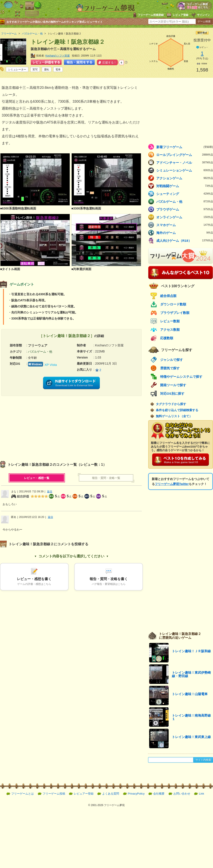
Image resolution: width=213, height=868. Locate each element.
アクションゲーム (185, 178)
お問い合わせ (182, 794)
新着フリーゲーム (185, 147)
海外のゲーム (185, 233)
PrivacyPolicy (136, 794)
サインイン (203, 15)
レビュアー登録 (84, 794)
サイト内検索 (203, 760)
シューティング (185, 194)
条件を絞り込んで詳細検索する (177, 410)
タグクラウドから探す (171, 404)
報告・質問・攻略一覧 (106, 478)
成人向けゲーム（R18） (185, 240)
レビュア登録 (181, 15)
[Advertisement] (36, 426)
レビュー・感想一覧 (37, 478)
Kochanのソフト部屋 (58, 56)
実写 (35, 70)
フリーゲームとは (23, 794)
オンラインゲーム (185, 217)
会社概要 (159, 794)
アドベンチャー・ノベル (185, 162)
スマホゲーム (185, 225)
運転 (47, 70)
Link (202, 794)
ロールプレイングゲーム (185, 155)
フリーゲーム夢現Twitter (172, 484)
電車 (58, 70)
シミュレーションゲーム (185, 170)
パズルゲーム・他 (185, 201)
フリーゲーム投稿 (54, 794)
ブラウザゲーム (185, 209)
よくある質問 (111, 794)
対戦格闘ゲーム (185, 186)
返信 (50, 492)
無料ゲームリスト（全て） (174, 416)
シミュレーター (17, 70)
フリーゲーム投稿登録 (151, 15)
